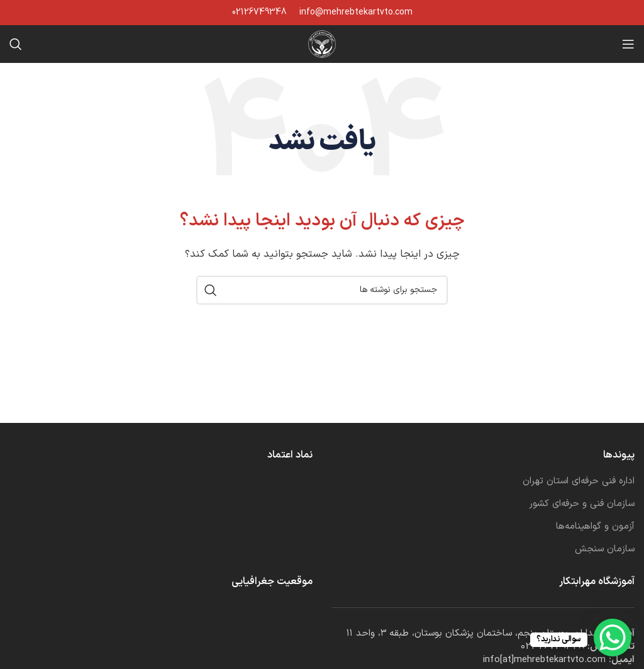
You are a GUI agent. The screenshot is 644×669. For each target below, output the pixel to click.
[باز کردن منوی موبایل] (628, 44)
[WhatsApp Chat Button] (613, 638)
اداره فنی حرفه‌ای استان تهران (579, 481)
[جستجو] (16, 44)
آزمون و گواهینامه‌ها (595, 526)
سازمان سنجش (605, 549)
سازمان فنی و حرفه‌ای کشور (582, 504)
